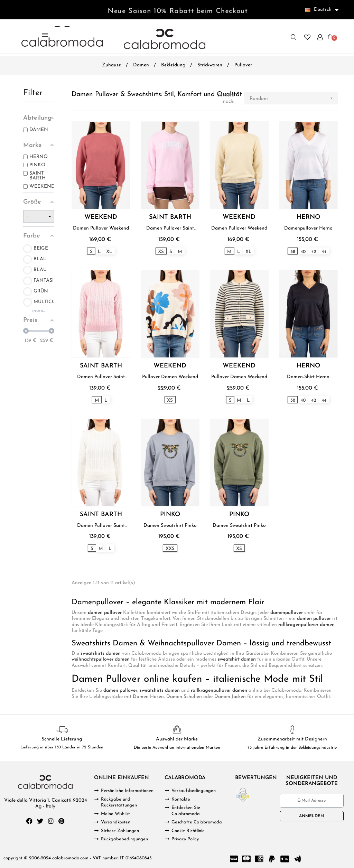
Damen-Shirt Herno (308, 377)
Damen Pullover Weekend (101, 228)
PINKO (170, 515)
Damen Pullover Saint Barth (170, 229)
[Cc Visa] (234, 859)
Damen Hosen (148, 697)
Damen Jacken (230, 697)
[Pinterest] (62, 821)
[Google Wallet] (298, 859)
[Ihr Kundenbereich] (320, 37)
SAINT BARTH (170, 217)
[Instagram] (51, 821)
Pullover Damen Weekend (170, 377)
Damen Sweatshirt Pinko (170, 526)
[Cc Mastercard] (246, 859)
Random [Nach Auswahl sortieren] (294, 98)
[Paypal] (272, 859)
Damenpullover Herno (308, 228)
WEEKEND (101, 217)
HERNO (308, 217)
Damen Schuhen (184, 697)
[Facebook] (29, 821)
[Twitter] (40, 821)
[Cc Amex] (259, 859)
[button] (294, 37)
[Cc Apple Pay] (285, 859)
